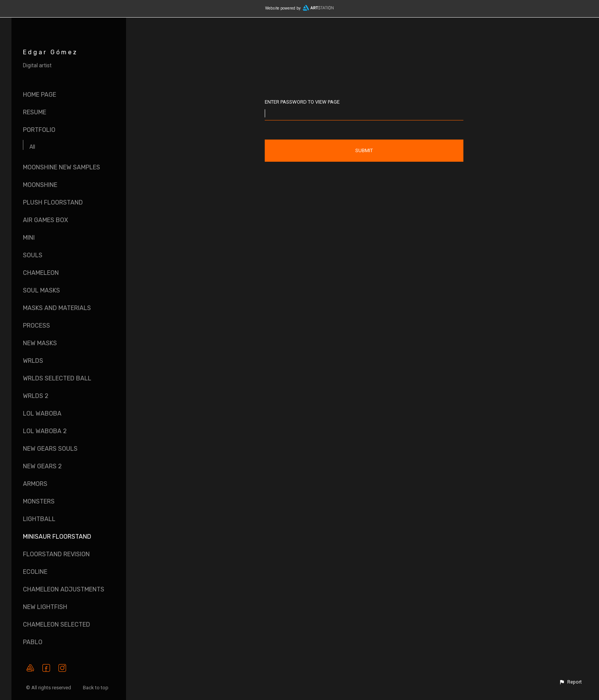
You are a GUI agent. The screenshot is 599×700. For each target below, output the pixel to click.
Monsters (39, 501)
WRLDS (33, 361)
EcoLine (35, 572)
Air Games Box (45, 220)
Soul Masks (41, 290)
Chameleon (41, 273)
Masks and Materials (57, 308)
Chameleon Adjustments (64, 589)
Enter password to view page (302, 102)
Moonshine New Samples (62, 167)
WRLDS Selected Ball (57, 378)
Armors (35, 484)
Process (36, 326)
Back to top (96, 688)
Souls (33, 255)
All (32, 147)
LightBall (39, 519)
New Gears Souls (50, 449)
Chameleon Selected (57, 624)
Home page (40, 95)
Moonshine (40, 185)
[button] (570, 682)
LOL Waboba (42, 413)
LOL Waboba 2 (45, 431)
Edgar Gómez (50, 52)
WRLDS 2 (36, 396)
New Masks (40, 343)
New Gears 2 (42, 466)
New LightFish (45, 607)
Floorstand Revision (56, 554)
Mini (29, 238)
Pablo (33, 642)
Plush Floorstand (53, 202)
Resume (35, 112)
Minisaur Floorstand (57, 537)
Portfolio (39, 130)
